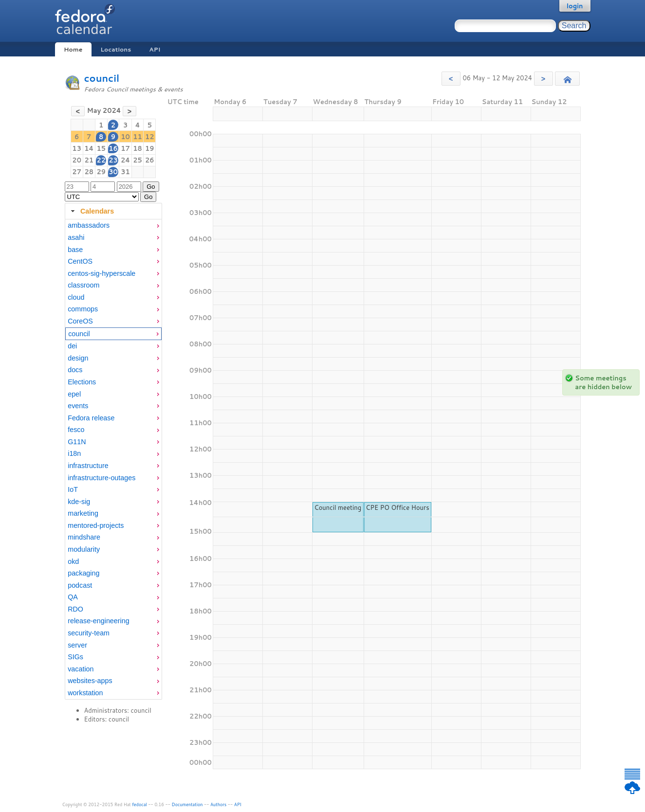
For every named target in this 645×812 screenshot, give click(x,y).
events (78, 406)
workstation (85, 693)
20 (77, 160)
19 (150, 148)
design (78, 358)
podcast (80, 585)
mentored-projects (96, 525)
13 (77, 148)
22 (101, 160)
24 (125, 160)
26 (150, 160)
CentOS (80, 261)
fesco (76, 430)
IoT (73, 489)
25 (138, 160)
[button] (451, 79)
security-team (89, 633)
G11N (77, 442)
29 (101, 172)
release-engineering (98, 621)
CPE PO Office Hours (397, 507)
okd (73, 561)
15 (101, 148)
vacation (81, 669)
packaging (83, 573)
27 (77, 172)
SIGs (75, 657)
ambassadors (89, 225)
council (102, 78)
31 (125, 172)
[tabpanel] (113, 459)
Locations (116, 49)
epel (74, 394)
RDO (75, 609)
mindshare (84, 537)
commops (83, 309)
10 (125, 137)
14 (89, 148)
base (75, 250)
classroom (83, 285)
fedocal (139, 804)
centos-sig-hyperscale (101, 273)
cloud (76, 297)
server (77, 645)
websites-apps (90, 681)
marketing (83, 513)
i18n (74, 453)
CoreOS (80, 321)
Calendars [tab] (91, 211)
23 (113, 160)
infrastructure (88, 466)
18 (138, 148)
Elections (82, 382)
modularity (84, 549)
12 (150, 137)
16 (113, 148)
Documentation (187, 804)
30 (113, 172)
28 (89, 172)
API (155, 49)
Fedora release (91, 418)
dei (72, 346)
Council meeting (338, 507)
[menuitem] (113, 226)
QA (73, 597)
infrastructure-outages (101, 478)
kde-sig (79, 502)
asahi (76, 237)
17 (125, 148)
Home (73, 49)
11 (138, 137)
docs (75, 370)
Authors (218, 804)
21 (89, 160)
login (575, 6)
